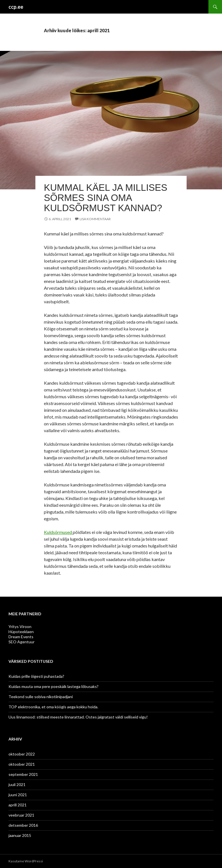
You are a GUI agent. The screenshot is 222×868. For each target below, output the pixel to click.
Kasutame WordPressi (26, 861)
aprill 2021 (18, 805)
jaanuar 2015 (20, 835)
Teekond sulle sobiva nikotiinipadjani (41, 697)
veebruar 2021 (21, 815)
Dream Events (21, 637)
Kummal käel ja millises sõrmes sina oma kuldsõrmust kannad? (106, 198)
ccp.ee (16, 7)
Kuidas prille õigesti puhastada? (36, 676)
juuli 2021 (17, 784)
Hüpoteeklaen (21, 632)
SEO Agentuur (22, 642)
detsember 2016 (23, 825)
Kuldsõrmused (58, 532)
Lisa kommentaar (95, 219)
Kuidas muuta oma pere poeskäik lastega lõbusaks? (54, 686)
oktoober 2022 (22, 754)
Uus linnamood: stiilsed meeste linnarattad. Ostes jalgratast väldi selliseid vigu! (79, 717)
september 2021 (23, 774)
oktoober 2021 (22, 764)
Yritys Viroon (20, 626)
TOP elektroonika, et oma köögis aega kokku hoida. (53, 707)
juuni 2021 (18, 795)
